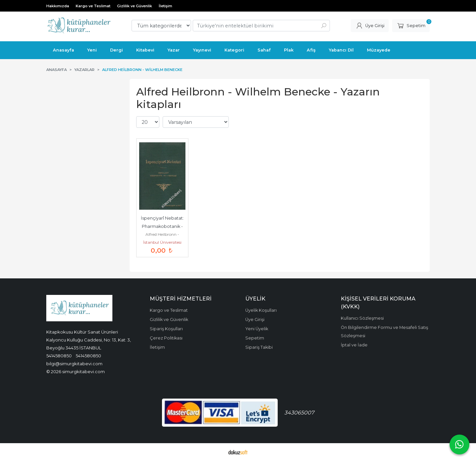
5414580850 (59, 356)
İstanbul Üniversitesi (162, 242)
